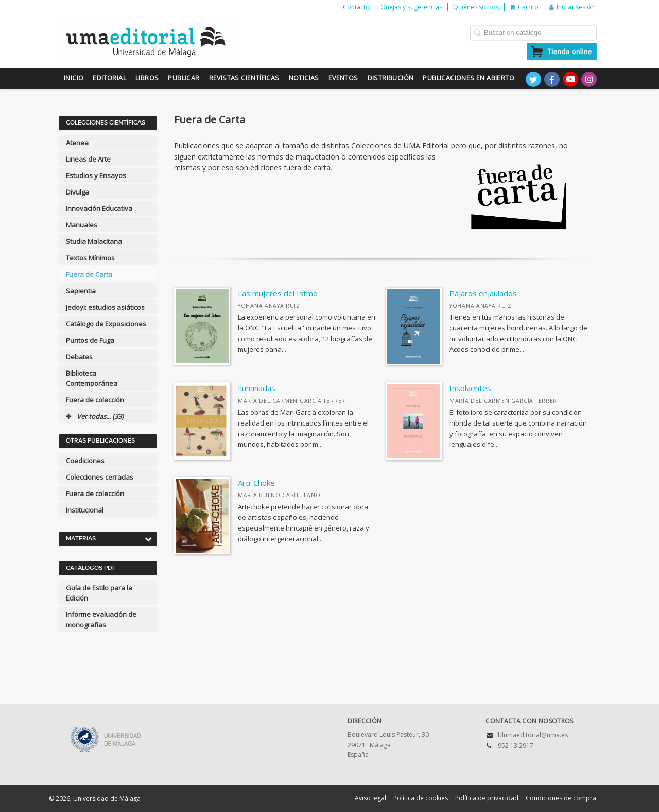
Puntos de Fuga (90, 340)
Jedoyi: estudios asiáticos (105, 307)
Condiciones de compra (561, 798)
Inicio (74, 78)
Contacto (356, 7)
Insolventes (470, 388)
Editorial (109, 78)
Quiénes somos (476, 7)
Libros (147, 78)
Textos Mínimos (90, 258)
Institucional (85, 510)
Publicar (184, 78)
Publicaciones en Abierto (469, 78)
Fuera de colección (95, 400)
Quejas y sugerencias (411, 7)
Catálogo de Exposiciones (106, 324)
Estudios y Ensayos (96, 175)
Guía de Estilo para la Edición (99, 593)
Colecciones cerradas (100, 477)
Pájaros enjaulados (483, 293)
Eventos (343, 78)
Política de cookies (421, 798)
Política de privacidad (487, 798)
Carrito (524, 7)
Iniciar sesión (572, 7)
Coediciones (85, 461)
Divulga (77, 192)
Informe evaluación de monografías (101, 620)
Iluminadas (257, 388)
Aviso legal (370, 798)
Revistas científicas (244, 78)
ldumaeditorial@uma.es (533, 735)
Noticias (304, 78)
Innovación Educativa (99, 208)
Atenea (77, 143)
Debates (79, 357)
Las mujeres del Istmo (278, 293)
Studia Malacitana (94, 241)
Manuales (82, 225)
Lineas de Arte (88, 159)
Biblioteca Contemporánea (92, 378)
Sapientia (81, 291)
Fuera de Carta (89, 274)
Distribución (391, 78)
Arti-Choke (256, 483)
